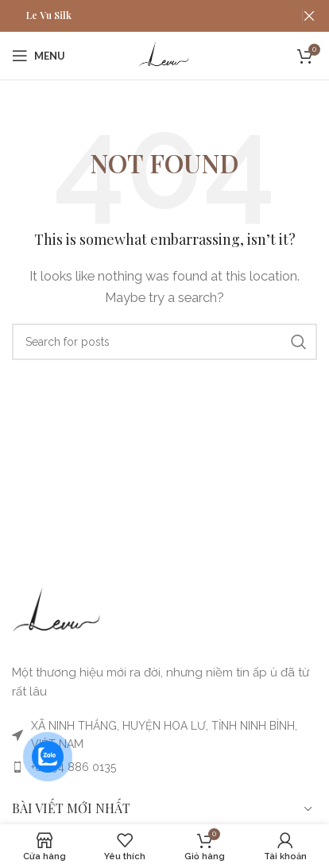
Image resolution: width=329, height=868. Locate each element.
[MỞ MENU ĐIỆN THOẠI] (39, 56)
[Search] (164, 342)
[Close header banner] (309, 16)
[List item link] (164, 767)
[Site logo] (164, 55)
